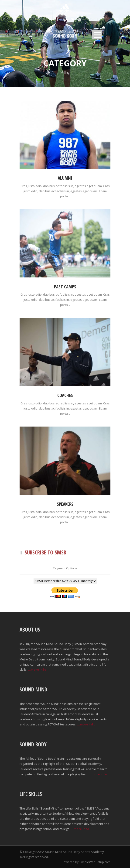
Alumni (65, 178)
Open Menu (97, 35)
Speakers (65, 504)
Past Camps (65, 287)
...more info (37, 670)
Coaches (65, 395)
